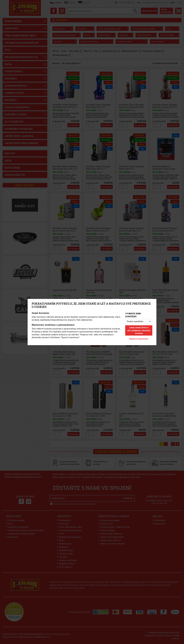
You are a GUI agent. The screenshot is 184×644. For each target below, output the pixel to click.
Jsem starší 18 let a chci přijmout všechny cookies (139, 330)
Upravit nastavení (139, 339)
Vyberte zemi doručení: (133, 315)
